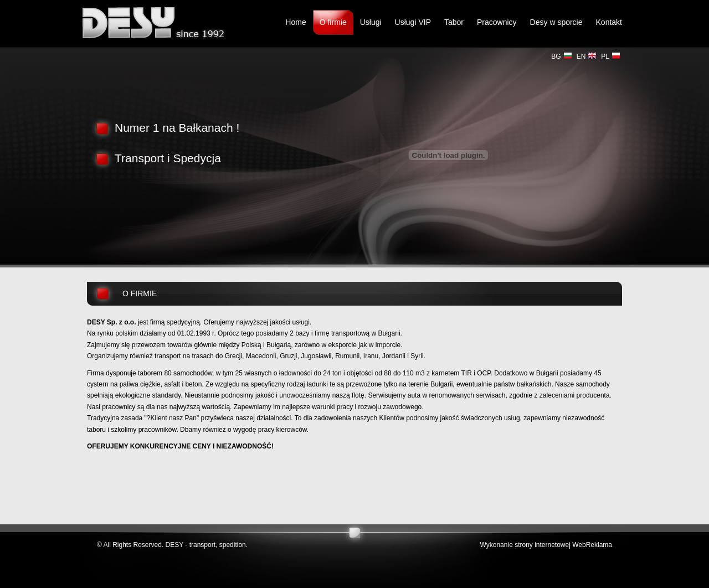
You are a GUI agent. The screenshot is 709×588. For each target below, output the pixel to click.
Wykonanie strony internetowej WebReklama (546, 545)
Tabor (454, 22)
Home (296, 22)
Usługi (371, 22)
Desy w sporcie (556, 22)
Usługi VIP (413, 22)
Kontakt (609, 22)
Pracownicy (497, 22)
